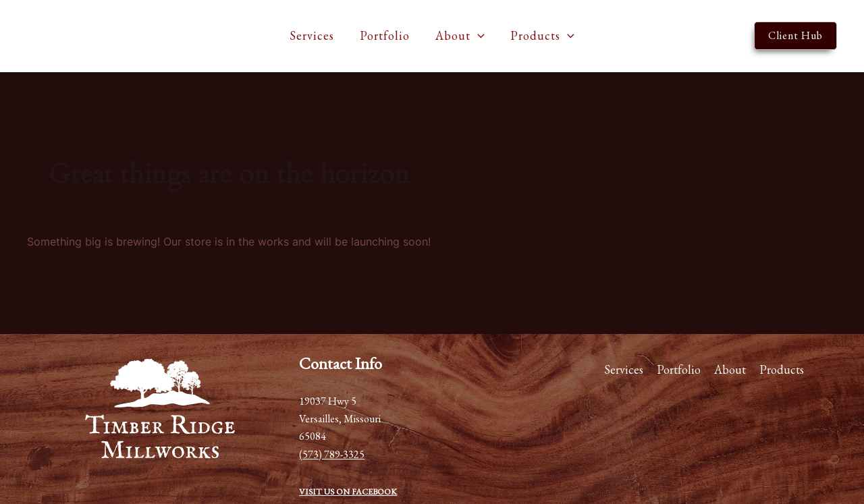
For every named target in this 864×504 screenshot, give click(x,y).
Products (540, 36)
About (459, 36)
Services (314, 35)
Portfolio (385, 35)
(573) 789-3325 (332, 454)
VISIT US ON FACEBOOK (348, 492)
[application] (477, 36)
